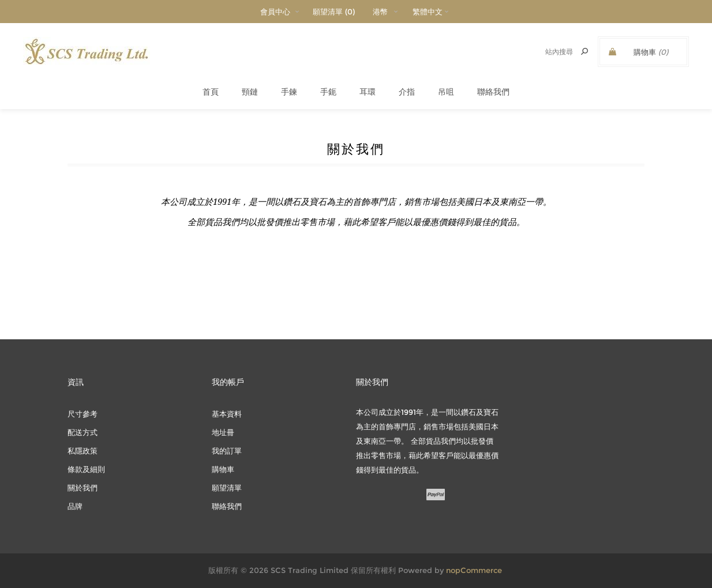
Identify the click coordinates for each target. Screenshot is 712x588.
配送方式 (83, 432)
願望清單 (227, 488)
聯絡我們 (493, 92)
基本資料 (227, 414)
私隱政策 (83, 451)
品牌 (75, 506)
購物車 (223, 469)
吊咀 (446, 92)
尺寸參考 (83, 414)
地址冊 (223, 432)
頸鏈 (250, 92)
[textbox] (546, 52)
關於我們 (83, 488)
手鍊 (289, 92)
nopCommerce (474, 570)
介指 (407, 92)
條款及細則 (86, 469)
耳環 (368, 92)
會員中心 (275, 12)
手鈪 (328, 92)
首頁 (211, 92)
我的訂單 (227, 451)
